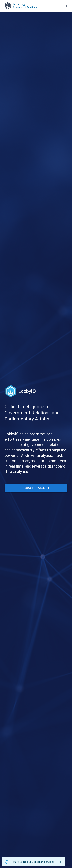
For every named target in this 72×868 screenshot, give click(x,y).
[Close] (60, 862)
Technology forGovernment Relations (21, 6)
